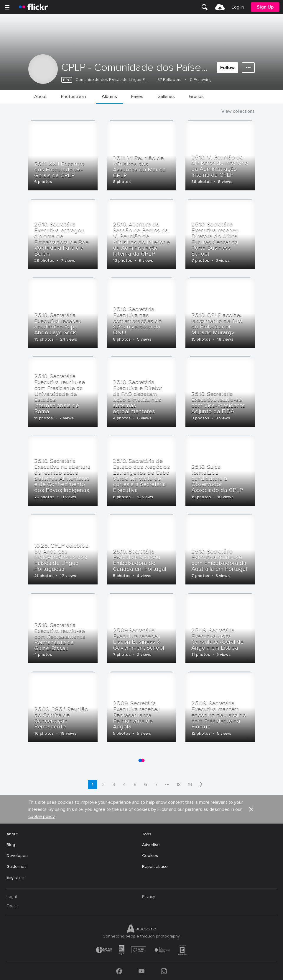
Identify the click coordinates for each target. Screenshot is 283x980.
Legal (12, 897)
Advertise (151, 845)
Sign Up (265, 7)
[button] (251, 809)
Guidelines (17, 867)
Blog (11, 845)
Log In (238, 7)
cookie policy (41, 816)
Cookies (150, 856)
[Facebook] (119, 971)
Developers (18, 856)
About (12, 834)
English (13, 878)
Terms (12, 906)
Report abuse (155, 867)
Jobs (147, 834)
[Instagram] (164, 971)
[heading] (33, 7)
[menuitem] (205, 7)
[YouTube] (141, 971)
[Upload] (220, 7)
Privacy (149, 897)
